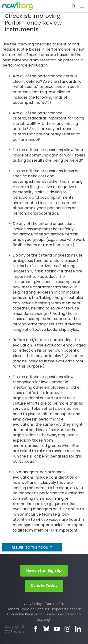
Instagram (67, 629)
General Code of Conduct (28, 609)
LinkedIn (78, 629)
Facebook (36, 629)
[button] (74, 7)
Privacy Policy (31, 604)
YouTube (57, 629)
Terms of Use (56, 604)
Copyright (45, 620)
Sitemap (74, 614)
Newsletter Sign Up (44, 571)
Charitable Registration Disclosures (35, 614)
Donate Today (44, 586)
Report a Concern (67, 609)
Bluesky (46, 629)
